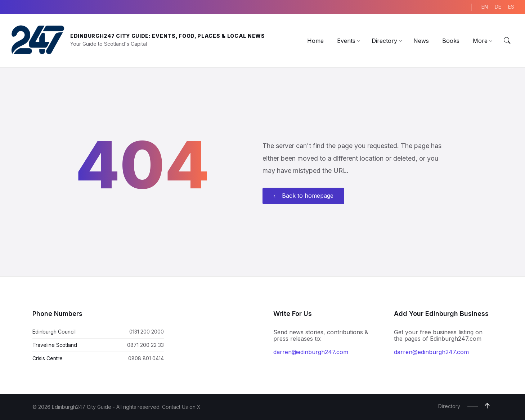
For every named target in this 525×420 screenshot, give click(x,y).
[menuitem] (315, 41)
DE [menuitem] (498, 7)
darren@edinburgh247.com (311, 352)
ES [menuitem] (511, 7)
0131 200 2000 (147, 332)
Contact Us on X (181, 407)
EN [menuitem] (485, 7)
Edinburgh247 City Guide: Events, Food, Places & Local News (168, 36)
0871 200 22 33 (145, 345)
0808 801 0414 (146, 358)
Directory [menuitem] (449, 406)
